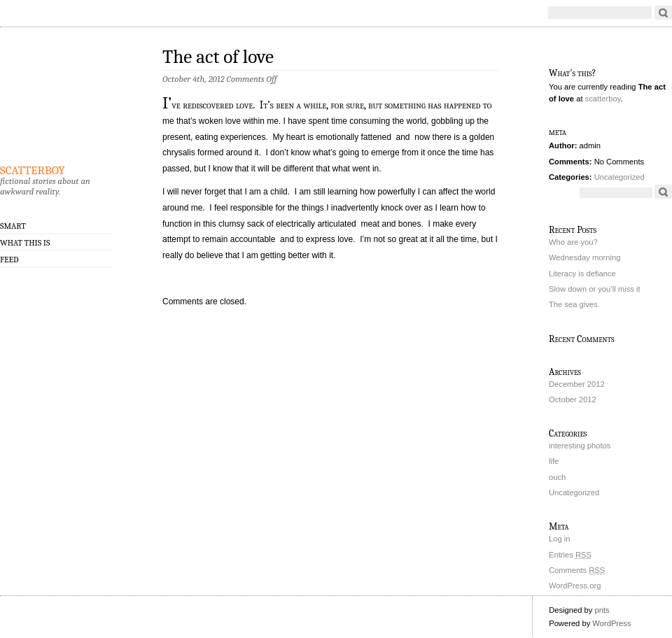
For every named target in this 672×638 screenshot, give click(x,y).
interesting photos (580, 446)
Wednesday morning (584, 257)
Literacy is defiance (582, 274)
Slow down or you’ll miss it (595, 289)
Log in (559, 539)
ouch (557, 477)
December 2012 (577, 384)
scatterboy (33, 168)
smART (13, 226)
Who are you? (573, 242)
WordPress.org (575, 586)
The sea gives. (574, 304)
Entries (570, 555)
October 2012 (573, 399)
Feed (9, 260)
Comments (577, 570)
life (554, 461)
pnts (602, 610)
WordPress (611, 623)
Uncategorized (619, 177)
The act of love (218, 57)
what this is (25, 243)
